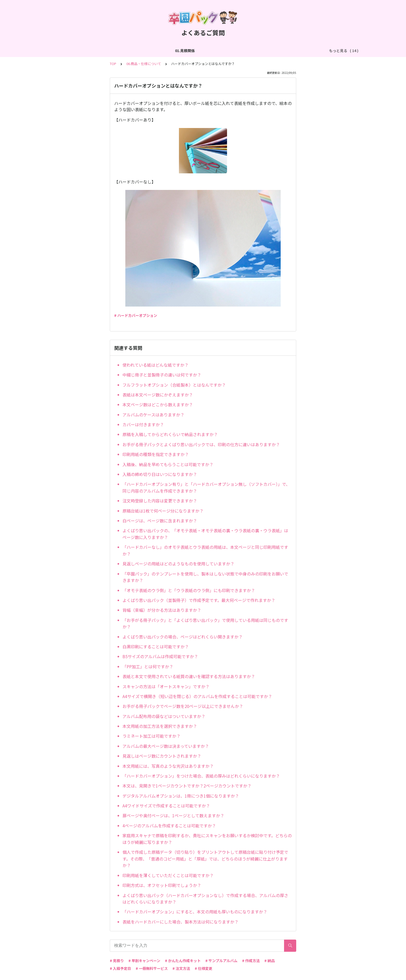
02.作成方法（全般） (97, 51)
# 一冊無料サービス (152, 968)
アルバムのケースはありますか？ (153, 415)
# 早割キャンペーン (144, 961)
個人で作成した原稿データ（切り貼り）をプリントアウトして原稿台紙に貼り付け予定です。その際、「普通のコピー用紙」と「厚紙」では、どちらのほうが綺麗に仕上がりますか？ (205, 859)
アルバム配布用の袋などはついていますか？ (164, 716)
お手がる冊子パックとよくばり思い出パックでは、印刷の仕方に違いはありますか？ (201, 444)
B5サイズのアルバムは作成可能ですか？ (160, 656)
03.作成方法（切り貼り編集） (146, 51)
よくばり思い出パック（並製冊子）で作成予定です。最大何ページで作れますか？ (199, 600)
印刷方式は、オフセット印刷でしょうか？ (162, 885)
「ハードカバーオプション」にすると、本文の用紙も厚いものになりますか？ (195, 912)
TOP (113, 64)
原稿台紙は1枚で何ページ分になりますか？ (163, 511)
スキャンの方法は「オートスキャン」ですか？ (166, 686)
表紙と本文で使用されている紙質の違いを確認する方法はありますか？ (189, 676)
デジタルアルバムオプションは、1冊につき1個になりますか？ (181, 796)
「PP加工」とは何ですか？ (148, 666)
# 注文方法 (181, 968)
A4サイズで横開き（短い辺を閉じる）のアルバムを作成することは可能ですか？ (197, 696)
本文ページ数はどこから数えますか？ (158, 404)
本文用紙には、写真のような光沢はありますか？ (168, 766)
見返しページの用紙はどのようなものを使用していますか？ (178, 564)
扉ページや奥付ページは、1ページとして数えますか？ (173, 815)
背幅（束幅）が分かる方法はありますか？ (162, 610)
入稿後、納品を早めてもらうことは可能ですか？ (168, 464)
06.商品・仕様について (300, 51)
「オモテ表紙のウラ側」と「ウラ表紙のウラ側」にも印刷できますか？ (189, 590)
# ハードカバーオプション (136, 315)
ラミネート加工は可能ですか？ (151, 736)
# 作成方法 (251, 961)
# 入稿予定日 (120, 968)
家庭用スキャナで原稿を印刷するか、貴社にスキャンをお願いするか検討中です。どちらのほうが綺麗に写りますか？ (207, 839)
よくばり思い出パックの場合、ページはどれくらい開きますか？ (183, 637)
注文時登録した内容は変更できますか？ (160, 501)
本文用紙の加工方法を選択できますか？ (160, 726)
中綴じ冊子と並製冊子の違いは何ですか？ (162, 375)
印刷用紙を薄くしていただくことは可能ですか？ (168, 875)
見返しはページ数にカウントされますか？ (162, 756)
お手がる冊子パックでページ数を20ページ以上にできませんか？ (183, 706)
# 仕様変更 (204, 968)
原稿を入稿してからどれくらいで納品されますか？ (170, 434)
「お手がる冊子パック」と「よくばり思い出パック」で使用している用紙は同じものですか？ (205, 623)
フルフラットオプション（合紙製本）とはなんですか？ (174, 385)
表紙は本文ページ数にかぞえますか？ (158, 395)
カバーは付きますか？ (143, 424)
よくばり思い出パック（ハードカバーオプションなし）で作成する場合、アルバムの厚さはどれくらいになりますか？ (205, 899)
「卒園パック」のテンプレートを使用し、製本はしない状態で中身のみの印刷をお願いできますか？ (205, 577)
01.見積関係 (63, 51)
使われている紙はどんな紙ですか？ (155, 365)
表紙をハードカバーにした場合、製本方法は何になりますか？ (180, 922)
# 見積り (117, 961)
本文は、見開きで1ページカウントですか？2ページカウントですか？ (187, 786)
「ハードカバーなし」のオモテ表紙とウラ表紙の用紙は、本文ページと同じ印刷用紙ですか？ (205, 550)
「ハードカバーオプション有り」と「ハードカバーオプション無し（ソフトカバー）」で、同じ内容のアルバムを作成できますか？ (206, 487)
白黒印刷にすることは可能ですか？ (156, 647)
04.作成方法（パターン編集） (201, 51)
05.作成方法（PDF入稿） (253, 51)
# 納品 (270, 961)
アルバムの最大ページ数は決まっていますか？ (166, 746)
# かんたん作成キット (183, 961)
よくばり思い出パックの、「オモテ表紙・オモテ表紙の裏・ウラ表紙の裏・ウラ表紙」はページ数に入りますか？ (205, 534)
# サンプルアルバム (221, 961)
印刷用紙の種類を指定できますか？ (156, 454)
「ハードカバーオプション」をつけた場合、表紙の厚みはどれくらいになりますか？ (201, 776)
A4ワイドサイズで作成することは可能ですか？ (166, 806)
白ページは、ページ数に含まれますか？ (160, 521)
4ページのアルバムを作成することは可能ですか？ (169, 826)
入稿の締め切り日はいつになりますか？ (160, 474)
